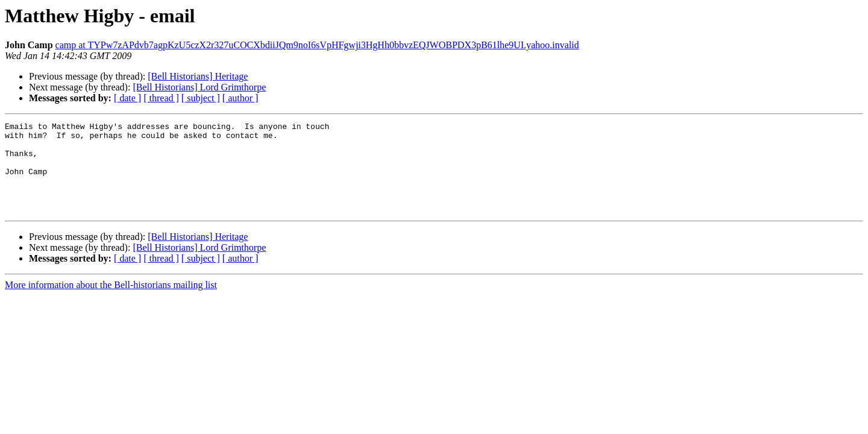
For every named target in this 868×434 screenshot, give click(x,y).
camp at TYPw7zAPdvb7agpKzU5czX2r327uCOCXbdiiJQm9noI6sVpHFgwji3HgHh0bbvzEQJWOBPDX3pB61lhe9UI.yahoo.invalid (317, 45)
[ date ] (127, 98)
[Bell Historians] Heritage (198, 76)
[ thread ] (161, 98)
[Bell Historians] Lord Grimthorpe (199, 87)
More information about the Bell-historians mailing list (111, 303)
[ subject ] (201, 98)
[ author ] (241, 98)
